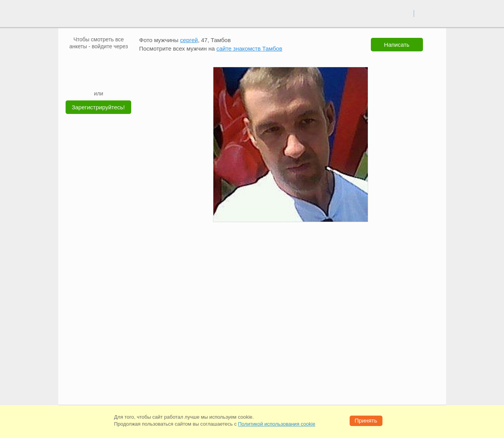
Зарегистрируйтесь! (98, 107)
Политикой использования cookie (277, 424)
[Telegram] (106, 78)
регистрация (430, 13)
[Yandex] (91, 78)
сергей (189, 40)
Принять (366, 420)
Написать (397, 45)
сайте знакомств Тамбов (249, 48)
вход (405, 13)
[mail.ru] (99, 61)
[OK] (113, 61)
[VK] (84, 61)
